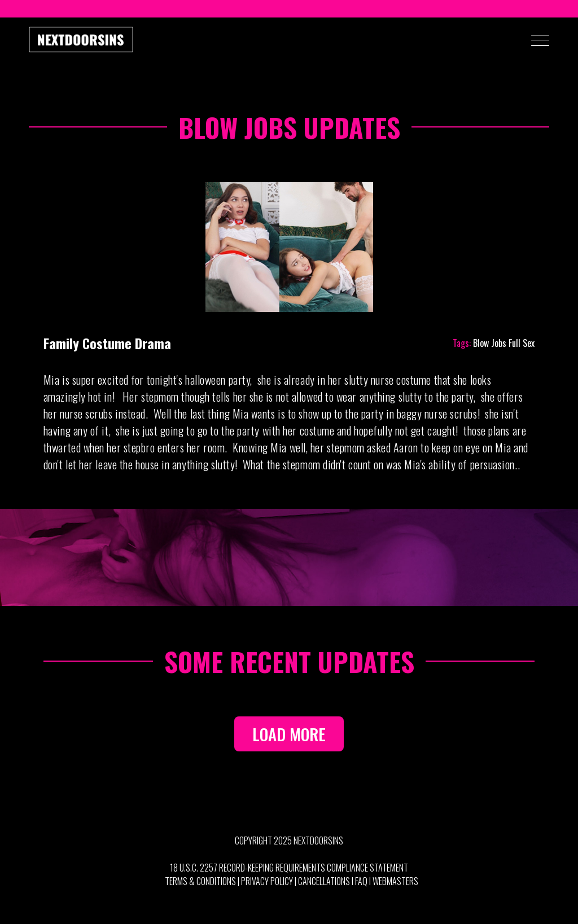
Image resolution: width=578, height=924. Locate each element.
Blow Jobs (490, 343)
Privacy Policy (267, 881)
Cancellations (324, 881)
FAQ (361, 881)
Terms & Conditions (200, 881)
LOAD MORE (289, 734)
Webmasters (395, 881)
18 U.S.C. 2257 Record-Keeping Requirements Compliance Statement (289, 868)
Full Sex (522, 343)
